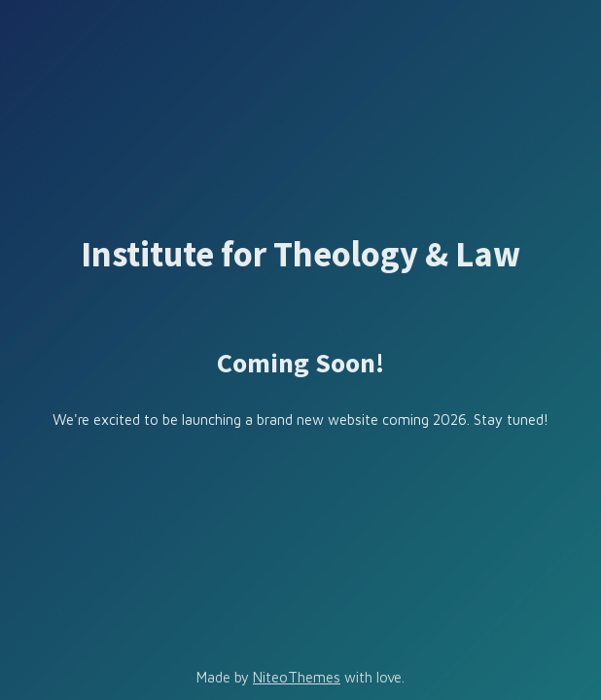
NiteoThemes (297, 677)
